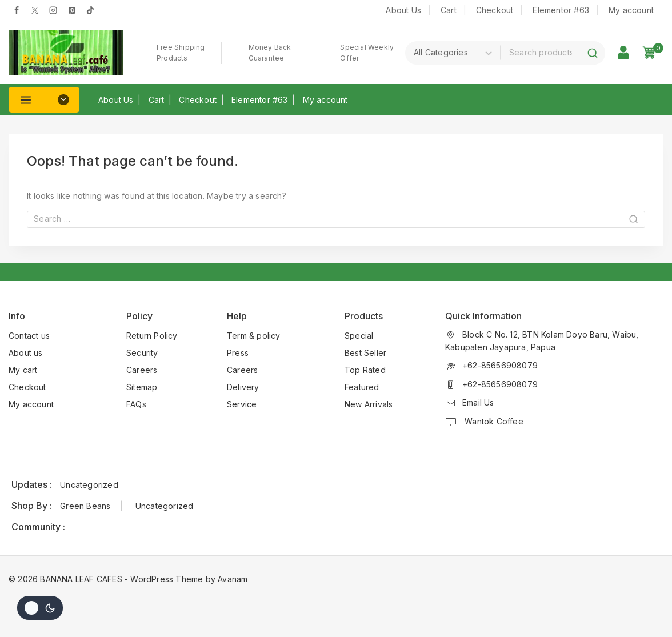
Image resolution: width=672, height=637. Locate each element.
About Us (403, 10)
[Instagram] (53, 10)
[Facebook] (17, 10)
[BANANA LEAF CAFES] (66, 53)
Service (242, 404)
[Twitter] (35, 10)
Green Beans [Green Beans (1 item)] (85, 506)
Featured (362, 387)
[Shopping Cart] (653, 53)
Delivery (243, 387)
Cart (449, 10)
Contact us (29, 336)
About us (26, 353)
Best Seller (365, 353)
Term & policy (254, 336)
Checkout (495, 10)
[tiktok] (90, 10)
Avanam (233, 579)
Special (359, 336)
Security (142, 353)
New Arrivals (369, 404)
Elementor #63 (561, 10)
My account (631, 10)
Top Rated (365, 370)
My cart (23, 370)
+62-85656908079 (500, 365)
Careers (142, 370)
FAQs (136, 404)
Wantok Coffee (493, 421)
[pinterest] (72, 10)
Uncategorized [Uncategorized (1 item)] (89, 485)
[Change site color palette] (40, 608)
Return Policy (152, 336)
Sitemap (142, 387)
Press (238, 353)
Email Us (478, 402)
